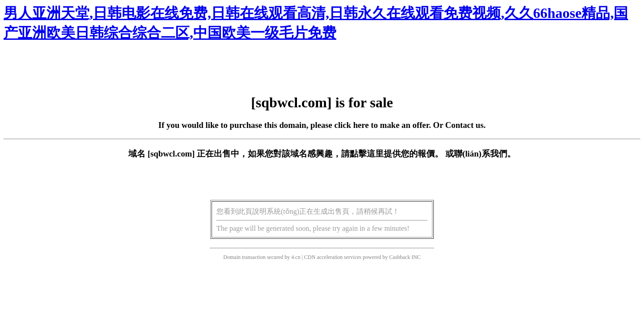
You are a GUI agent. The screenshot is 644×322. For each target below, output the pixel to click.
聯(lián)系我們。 (485, 154)
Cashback (400, 257)
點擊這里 (367, 154)
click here (352, 125)
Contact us (465, 125)
